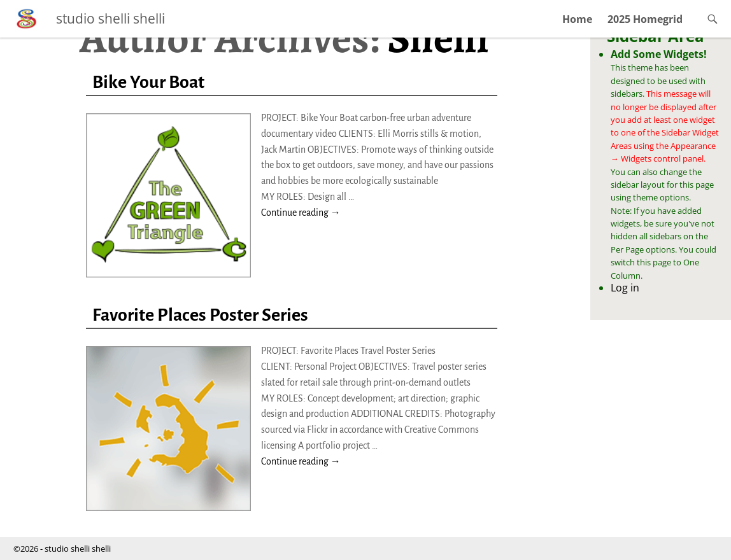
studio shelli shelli (110, 18)
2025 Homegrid (645, 19)
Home (577, 19)
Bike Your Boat (148, 82)
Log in (625, 288)
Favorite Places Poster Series (200, 315)
